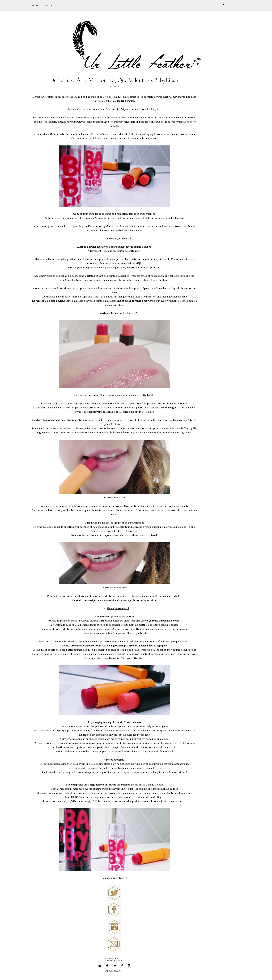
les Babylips (154, 109)
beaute (118, 971)
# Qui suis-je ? (52, 5)
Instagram (71, 97)
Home (35, 5)
